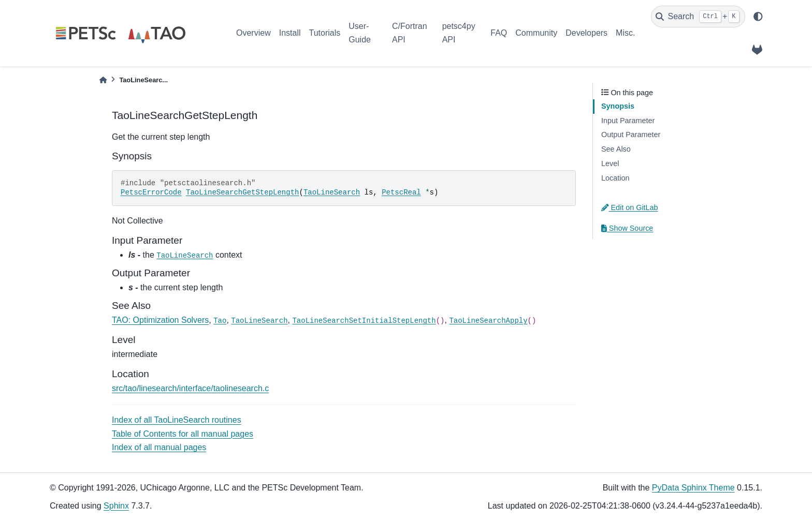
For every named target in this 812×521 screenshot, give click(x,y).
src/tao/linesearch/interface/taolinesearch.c (190, 388)
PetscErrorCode (151, 192)
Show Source (627, 228)
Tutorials (324, 33)
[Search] (698, 17)
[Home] (103, 80)
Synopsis (618, 106)
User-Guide (360, 33)
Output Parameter (631, 135)
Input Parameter (628, 121)
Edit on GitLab (630, 207)
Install (290, 33)
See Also (616, 149)
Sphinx (116, 506)
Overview (253, 33)
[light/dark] (758, 17)
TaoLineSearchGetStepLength (242, 192)
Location (615, 178)
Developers (586, 33)
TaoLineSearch (332, 192)
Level (610, 163)
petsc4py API (459, 33)
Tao (220, 321)
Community (536, 33)
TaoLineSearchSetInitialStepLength (364, 321)
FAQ (499, 33)
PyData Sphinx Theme (693, 488)
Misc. (625, 33)
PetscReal (401, 192)
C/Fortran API (410, 33)
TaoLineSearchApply (488, 321)
